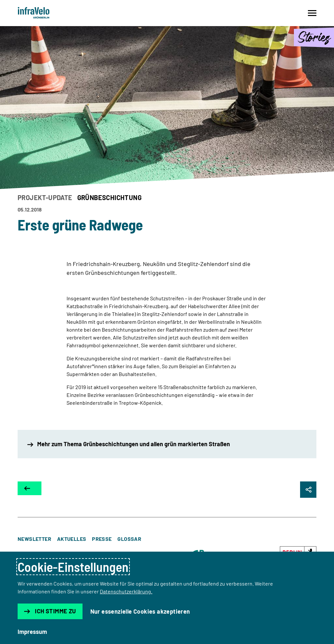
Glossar (129, 539)
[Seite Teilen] (308, 490)
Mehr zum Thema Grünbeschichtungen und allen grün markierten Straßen (129, 444)
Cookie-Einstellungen (73, 567)
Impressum (32, 632)
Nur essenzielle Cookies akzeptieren (140, 611)
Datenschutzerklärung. (126, 591)
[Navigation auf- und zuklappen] (312, 13)
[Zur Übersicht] (30, 488)
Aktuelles (72, 539)
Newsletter (34, 539)
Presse (102, 539)
